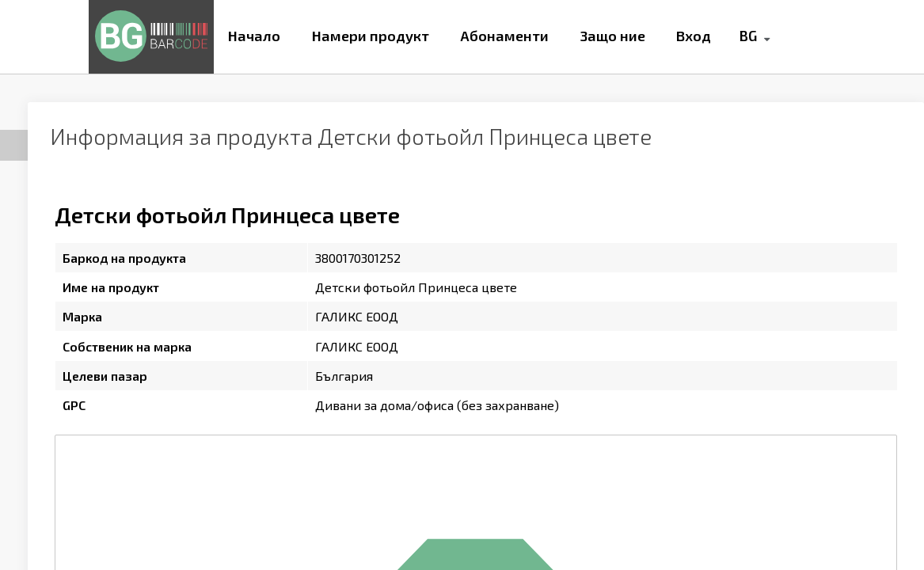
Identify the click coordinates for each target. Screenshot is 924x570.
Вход (694, 36)
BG (748, 36)
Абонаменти (504, 36)
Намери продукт (371, 36)
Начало (254, 36)
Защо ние (613, 36)
